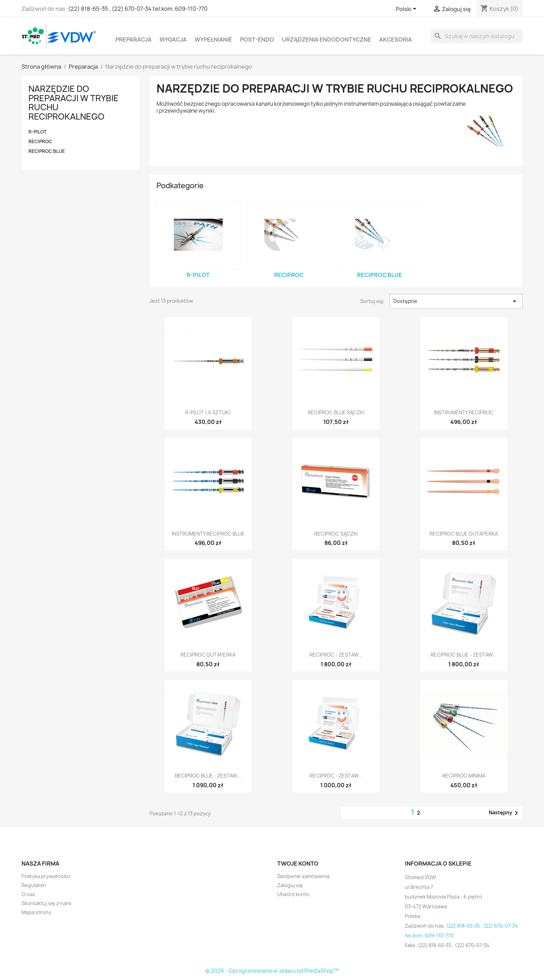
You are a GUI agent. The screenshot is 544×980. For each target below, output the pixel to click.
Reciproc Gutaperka (208, 655)
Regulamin (34, 885)
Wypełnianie (213, 40)
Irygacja (173, 40)
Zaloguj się (290, 885)
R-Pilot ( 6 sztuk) (208, 412)
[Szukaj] (477, 36)
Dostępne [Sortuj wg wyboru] (456, 301)
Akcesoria (396, 40)
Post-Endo (257, 40)
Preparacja (134, 40)
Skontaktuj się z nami (46, 903)
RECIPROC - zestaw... (336, 655)
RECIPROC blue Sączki (336, 412)
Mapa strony (36, 912)
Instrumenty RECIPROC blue (208, 534)
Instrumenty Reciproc (464, 412)
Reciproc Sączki (336, 534)
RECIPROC (40, 141)
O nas (28, 894)
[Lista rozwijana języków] (407, 9)
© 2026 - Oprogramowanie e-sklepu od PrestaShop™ (272, 971)
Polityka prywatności (46, 876)
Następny (505, 813)
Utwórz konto (293, 894)
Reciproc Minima (464, 776)
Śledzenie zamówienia (303, 876)
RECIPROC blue (47, 151)
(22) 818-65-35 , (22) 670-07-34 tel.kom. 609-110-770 (138, 9)
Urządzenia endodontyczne (327, 40)
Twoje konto (298, 864)
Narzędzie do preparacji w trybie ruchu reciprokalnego (74, 102)
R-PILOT (37, 132)
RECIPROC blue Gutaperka (464, 534)
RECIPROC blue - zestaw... (464, 655)
